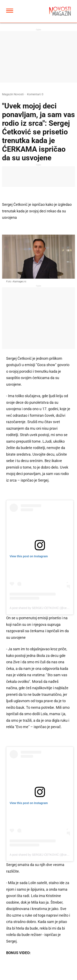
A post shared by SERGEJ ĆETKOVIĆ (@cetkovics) (43, 608)
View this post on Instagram (29, 556)
